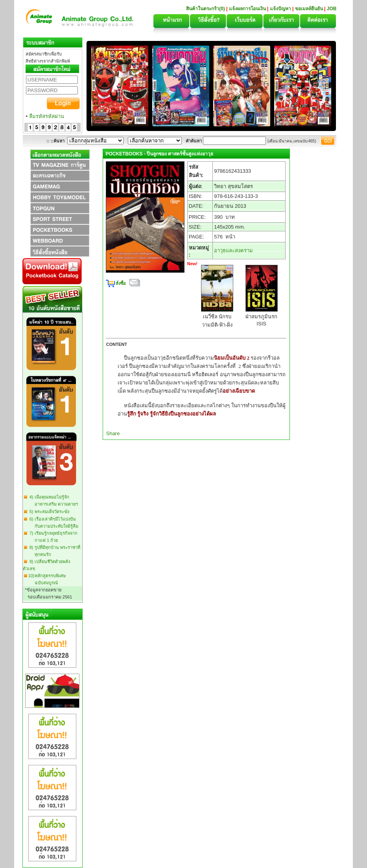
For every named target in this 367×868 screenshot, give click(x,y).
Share (113, 433)
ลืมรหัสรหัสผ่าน (47, 116)
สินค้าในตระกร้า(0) (206, 9)
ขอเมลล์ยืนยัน (309, 9)
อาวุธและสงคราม (233, 250)
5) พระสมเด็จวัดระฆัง (48, 512)
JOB (332, 9)
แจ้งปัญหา (280, 9)
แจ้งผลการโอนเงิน (247, 9)
